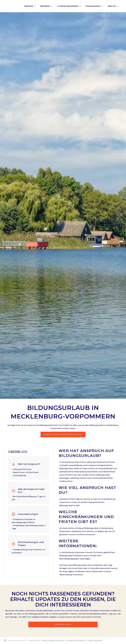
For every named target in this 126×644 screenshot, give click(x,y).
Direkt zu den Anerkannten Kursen (63, 434)
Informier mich (63, 624)
